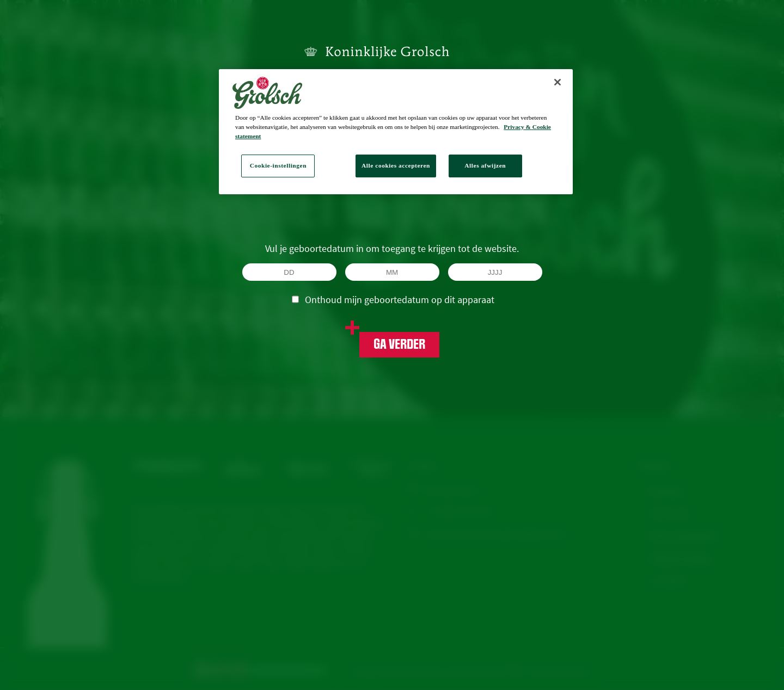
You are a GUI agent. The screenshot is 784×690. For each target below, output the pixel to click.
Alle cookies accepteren (396, 165)
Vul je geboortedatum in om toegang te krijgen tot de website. (392, 248)
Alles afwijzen (485, 165)
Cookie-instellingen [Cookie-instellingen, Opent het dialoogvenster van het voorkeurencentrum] (278, 165)
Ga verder (399, 344)
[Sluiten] (558, 82)
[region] (396, 132)
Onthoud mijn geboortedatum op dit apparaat (393, 299)
